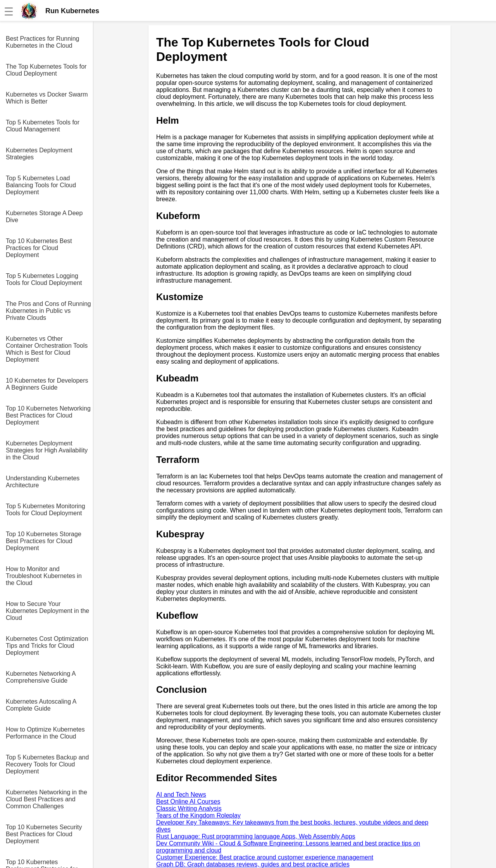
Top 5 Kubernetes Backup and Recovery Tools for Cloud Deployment (47, 764)
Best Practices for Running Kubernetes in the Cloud (42, 42)
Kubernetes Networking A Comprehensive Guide (41, 677)
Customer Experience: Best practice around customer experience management (265, 857)
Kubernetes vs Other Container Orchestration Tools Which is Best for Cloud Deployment (47, 349)
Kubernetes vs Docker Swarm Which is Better (47, 98)
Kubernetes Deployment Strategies (39, 154)
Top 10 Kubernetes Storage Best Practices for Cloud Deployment (44, 541)
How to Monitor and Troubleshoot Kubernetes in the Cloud (44, 576)
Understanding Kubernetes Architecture (43, 482)
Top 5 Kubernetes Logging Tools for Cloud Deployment (44, 279)
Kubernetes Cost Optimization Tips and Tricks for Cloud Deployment (47, 646)
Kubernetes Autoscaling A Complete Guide (41, 705)
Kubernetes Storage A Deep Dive (44, 217)
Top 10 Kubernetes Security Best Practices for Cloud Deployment (44, 834)
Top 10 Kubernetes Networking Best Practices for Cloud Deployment (48, 415)
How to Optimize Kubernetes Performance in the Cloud (45, 733)
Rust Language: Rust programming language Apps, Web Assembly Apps (256, 836)
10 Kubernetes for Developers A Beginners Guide (47, 384)
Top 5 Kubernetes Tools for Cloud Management (43, 126)
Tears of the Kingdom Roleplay (198, 815)
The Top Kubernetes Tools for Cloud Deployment (46, 70)
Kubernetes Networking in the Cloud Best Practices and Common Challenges (46, 799)
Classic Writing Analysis (189, 808)
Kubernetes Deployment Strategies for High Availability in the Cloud (47, 450)
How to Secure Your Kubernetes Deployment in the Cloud (47, 611)
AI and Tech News (181, 795)
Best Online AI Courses (188, 802)
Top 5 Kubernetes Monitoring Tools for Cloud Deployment (46, 510)
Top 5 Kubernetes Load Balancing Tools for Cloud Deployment (41, 185)
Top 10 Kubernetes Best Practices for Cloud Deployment (39, 248)
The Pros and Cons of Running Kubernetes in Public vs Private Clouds (48, 311)
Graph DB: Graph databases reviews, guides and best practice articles (253, 864)
